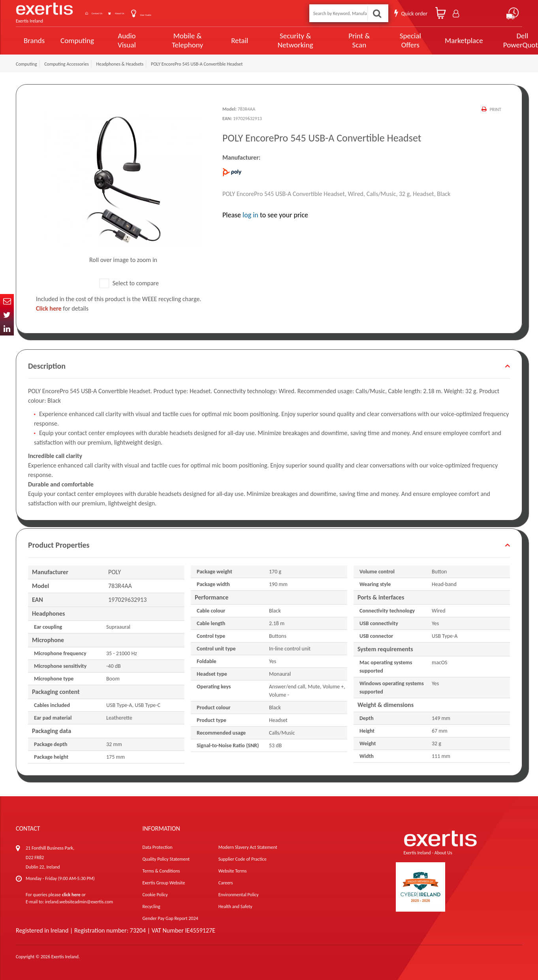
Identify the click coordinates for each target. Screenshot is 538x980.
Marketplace (438, 41)
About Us (151, 13)
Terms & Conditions (161, 871)
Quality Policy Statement (166, 859)
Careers (226, 883)
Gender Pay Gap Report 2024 (170, 918)
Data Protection (157, 847)
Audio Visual (124, 40)
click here (71, 895)
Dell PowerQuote (494, 40)
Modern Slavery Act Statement (248, 847)
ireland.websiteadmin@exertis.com (79, 902)
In (7, 329)
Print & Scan (340, 40)
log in (250, 215)
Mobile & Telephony (180, 40)
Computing (77, 41)
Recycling (151, 906)
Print (494, 109)
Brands (34, 41)
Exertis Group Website (164, 883)
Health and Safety (235, 906)
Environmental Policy (239, 895)
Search (378, 13)
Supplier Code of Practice (243, 859)
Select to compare (129, 283)
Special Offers (386, 40)
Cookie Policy (155, 895)
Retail (229, 41)
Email (7, 301)
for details (62, 308)
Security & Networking (282, 40)
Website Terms (233, 871)
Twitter (7, 315)
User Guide (191, 14)
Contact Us (111, 13)
